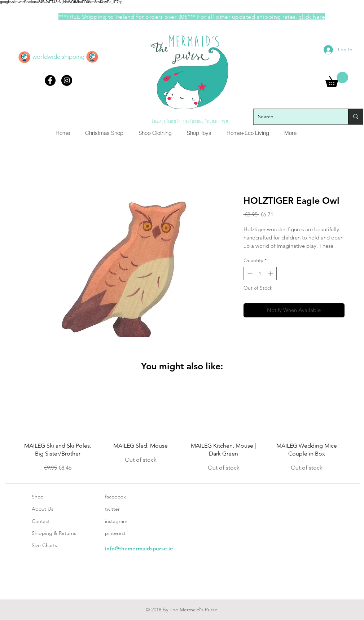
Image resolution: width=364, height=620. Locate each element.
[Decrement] (249, 274)
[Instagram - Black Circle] (67, 80)
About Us (43, 509)
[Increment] (271, 274)
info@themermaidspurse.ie (139, 548)
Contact (41, 521)
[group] (182, 429)
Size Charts (44, 545)
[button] (337, 79)
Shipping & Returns (54, 533)
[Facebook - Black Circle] (50, 80)
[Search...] (295, 117)
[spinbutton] (260, 274)
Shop (38, 497)
